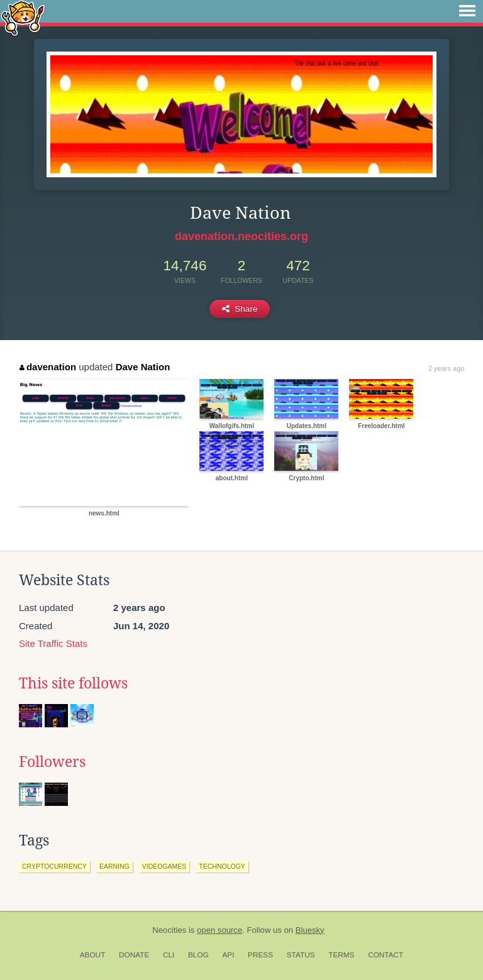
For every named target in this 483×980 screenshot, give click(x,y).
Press (260, 955)
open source (219, 930)
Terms (341, 955)
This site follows (73, 683)
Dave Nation (143, 367)
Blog (198, 955)
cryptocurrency (54, 866)
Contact (386, 955)
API (228, 955)
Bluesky (310, 930)
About (93, 955)
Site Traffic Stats (53, 643)
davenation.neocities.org (241, 236)
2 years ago (446, 368)
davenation (48, 367)
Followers (52, 762)
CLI (169, 955)
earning (114, 866)
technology (222, 866)
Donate (134, 955)
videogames (164, 866)
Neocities (169, 930)
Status (301, 955)
